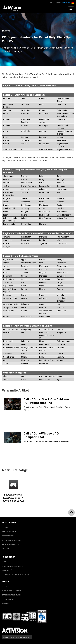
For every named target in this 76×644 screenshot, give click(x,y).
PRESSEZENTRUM (9, 536)
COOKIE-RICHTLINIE (9, 599)
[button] (73, 2)
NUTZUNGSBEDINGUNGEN (11, 591)
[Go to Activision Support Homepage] (14, 9)
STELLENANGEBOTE (9, 532)
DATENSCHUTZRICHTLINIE (11, 595)
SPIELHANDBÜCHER (9, 570)
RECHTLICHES (7, 586)
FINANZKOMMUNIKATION (11, 545)
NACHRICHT (6, 549)
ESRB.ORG (6, 604)
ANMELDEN (66, 3)
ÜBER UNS (6, 527)
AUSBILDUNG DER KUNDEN (12, 540)
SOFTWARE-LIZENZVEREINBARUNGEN (16, 575)
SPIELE (4, 562)
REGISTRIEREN (56, 3)
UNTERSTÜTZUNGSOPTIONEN (13, 566)
